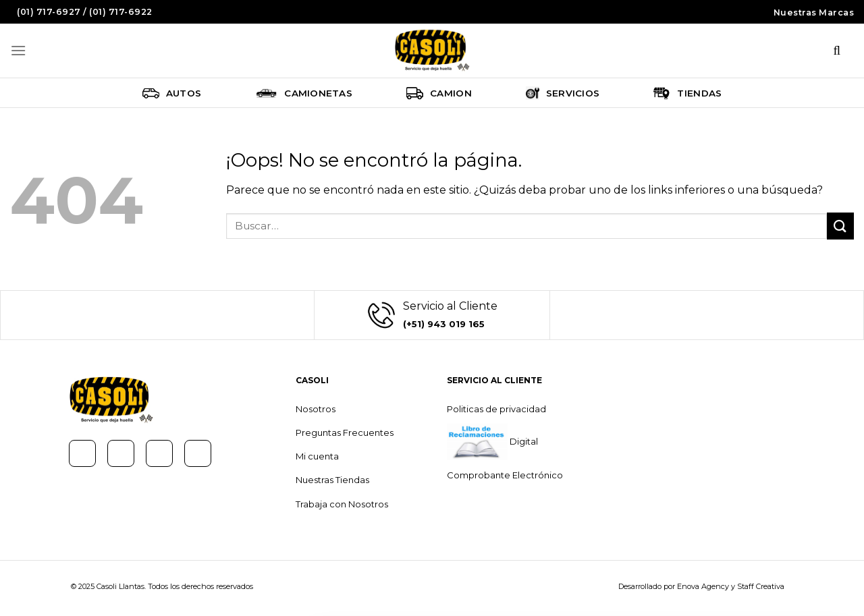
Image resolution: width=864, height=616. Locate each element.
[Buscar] (837, 51)
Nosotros (316, 409)
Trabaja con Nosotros (342, 504)
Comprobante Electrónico (505, 475)
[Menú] (18, 50)
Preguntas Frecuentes (345, 432)
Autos (172, 93)
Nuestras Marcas (814, 12)
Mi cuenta (317, 456)
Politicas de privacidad (496, 409)
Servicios (563, 93)
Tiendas (687, 93)
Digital (523, 441)
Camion (439, 93)
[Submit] (840, 226)
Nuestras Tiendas (332, 480)
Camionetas (304, 93)
